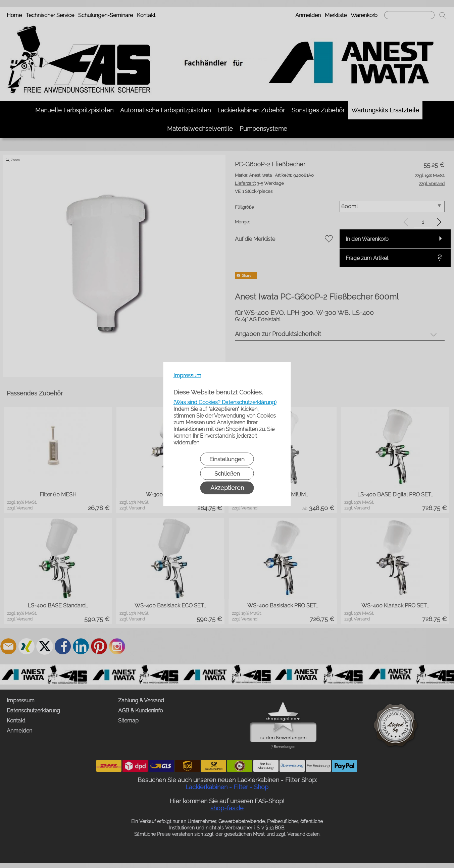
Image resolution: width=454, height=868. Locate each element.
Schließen (227, 474)
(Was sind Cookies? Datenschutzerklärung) (225, 402)
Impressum (187, 375)
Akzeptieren (227, 488)
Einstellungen (227, 459)
